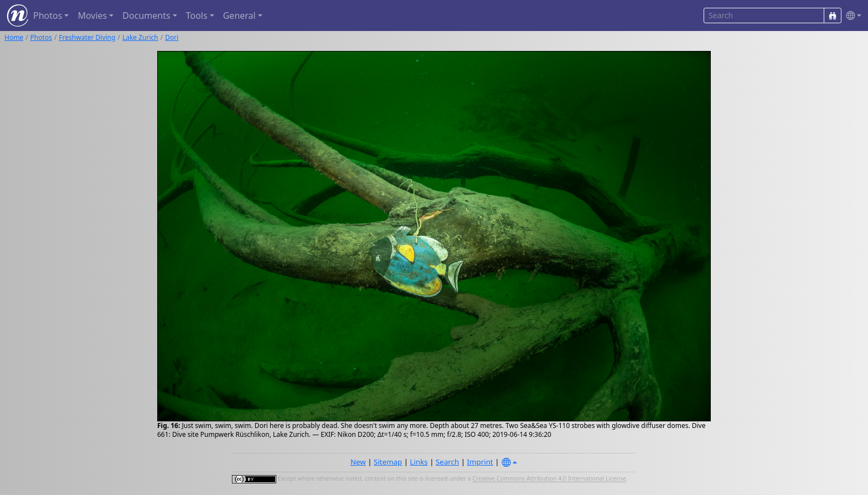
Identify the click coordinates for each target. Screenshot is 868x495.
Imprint (480, 462)
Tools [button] (197, 16)
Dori (172, 37)
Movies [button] (92, 16)
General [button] (239, 16)
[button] (851, 16)
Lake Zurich (140, 37)
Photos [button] (48, 16)
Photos (41, 37)
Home (14, 37)
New (358, 462)
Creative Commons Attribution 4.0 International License (549, 479)
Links (419, 462)
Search (447, 462)
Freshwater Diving (87, 37)
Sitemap (388, 462)
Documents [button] (146, 16)
